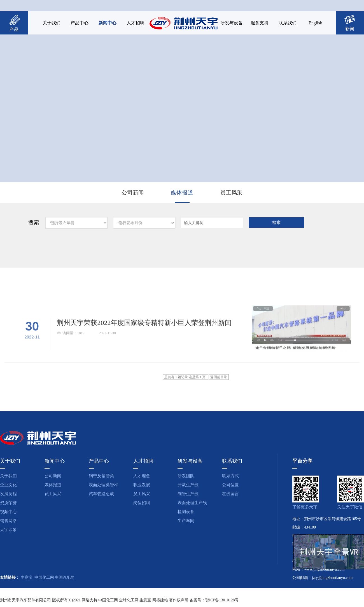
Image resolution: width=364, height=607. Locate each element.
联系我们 (288, 23)
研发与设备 (232, 23)
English (315, 23)
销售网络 (8, 521)
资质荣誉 (8, 503)
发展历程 (8, 494)
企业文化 (8, 485)
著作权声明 (179, 600)
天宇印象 (8, 530)
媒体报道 (182, 193)
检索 (276, 223)
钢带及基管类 (101, 476)
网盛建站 (160, 600)
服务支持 (260, 23)
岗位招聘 (142, 503)
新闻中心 (108, 23)
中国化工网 (44, 577)
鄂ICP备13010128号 (222, 600)
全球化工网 (129, 600)
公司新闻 (133, 193)
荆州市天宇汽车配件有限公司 (25, 600)
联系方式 (230, 476)
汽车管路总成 (101, 494)
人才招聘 (136, 23)
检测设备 (186, 512)
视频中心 (8, 512)
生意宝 (27, 577)
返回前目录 (219, 397)
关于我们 (52, 23)
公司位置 (230, 485)
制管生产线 (188, 494)
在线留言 (230, 494)
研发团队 (186, 476)
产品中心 (80, 23)
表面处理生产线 (192, 503)
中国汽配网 (65, 577)
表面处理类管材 (103, 485)
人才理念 (142, 476)
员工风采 (231, 193)
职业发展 (142, 485)
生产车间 (186, 521)
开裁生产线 (188, 485)
